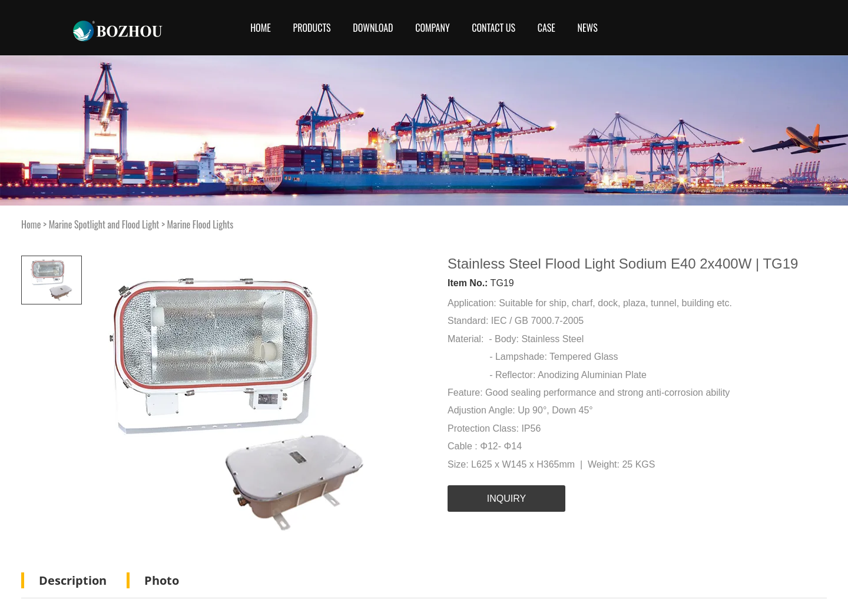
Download (373, 28)
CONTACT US (493, 28)
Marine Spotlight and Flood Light (104, 224)
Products (312, 28)
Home (261, 28)
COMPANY (432, 28)
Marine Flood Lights (201, 224)
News (588, 28)
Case (546, 28)
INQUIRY (506, 499)
